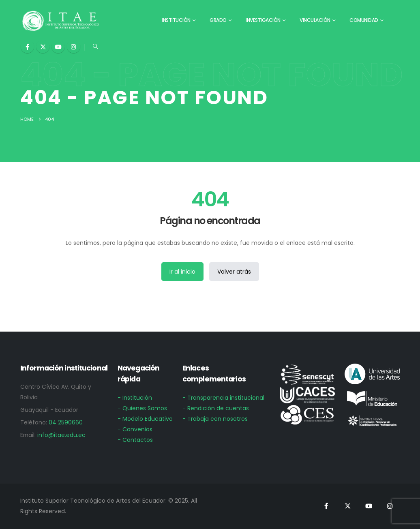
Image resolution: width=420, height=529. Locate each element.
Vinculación (315, 20)
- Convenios (135, 429)
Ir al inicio (182, 272)
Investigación (263, 20)
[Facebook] (27, 46)
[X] (43, 46)
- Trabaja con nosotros (215, 419)
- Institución (135, 398)
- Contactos (135, 440)
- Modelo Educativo (145, 419)
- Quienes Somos (142, 408)
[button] (95, 47)
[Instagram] (74, 46)
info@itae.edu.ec (61, 435)
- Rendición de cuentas (216, 408)
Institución (176, 20)
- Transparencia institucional (223, 398)
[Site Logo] (61, 20)
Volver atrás (234, 272)
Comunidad (364, 20)
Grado (218, 20)
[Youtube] (58, 46)
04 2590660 (66, 422)
